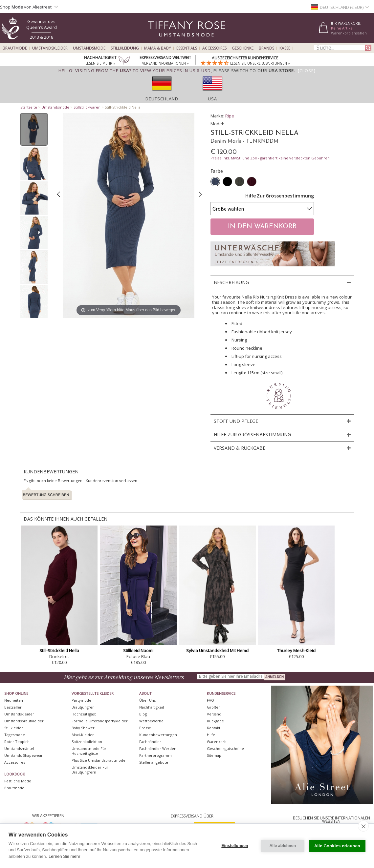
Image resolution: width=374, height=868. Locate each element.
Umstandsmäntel (19, 748)
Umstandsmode (89, 48)
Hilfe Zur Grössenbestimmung (280, 196)
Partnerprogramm (155, 755)
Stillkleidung (125, 48)
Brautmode (15, 48)
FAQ (210, 700)
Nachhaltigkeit (152, 707)
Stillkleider (14, 728)
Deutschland (162, 99)
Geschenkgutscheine (225, 748)
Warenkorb (217, 742)
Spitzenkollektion (87, 742)
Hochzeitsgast (84, 714)
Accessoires (214, 48)
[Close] (307, 71)
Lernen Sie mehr (64, 856)
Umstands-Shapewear (23, 755)
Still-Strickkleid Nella (59, 651)
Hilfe (211, 735)
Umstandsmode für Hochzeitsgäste (89, 751)
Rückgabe (215, 721)
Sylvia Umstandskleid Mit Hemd (217, 651)
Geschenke (243, 48)
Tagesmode (15, 735)
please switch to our (254, 71)
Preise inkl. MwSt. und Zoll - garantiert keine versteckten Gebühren (270, 158)
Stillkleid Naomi (138, 651)
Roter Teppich (17, 742)
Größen (214, 707)
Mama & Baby (158, 48)
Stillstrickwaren (87, 107)
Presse (145, 728)
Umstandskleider (50, 48)
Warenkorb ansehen (349, 33)
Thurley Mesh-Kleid (296, 651)
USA (212, 99)
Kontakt (214, 728)
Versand (214, 714)
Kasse (285, 48)
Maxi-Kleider (83, 735)
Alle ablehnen (283, 846)
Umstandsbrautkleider (24, 721)
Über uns (147, 700)
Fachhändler (150, 742)
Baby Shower (83, 728)
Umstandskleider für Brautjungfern (90, 770)
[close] (363, 826)
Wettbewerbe (151, 721)
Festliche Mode (18, 781)
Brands (266, 48)
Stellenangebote (154, 762)
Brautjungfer (83, 707)
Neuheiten (14, 700)
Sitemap (214, 755)
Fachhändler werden (158, 748)
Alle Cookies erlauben (337, 846)
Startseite (29, 107)
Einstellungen (235, 846)
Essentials (187, 48)
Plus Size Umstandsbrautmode (99, 760)
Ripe (230, 116)
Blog (143, 714)
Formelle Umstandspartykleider (100, 721)
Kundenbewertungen (158, 735)
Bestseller (13, 707)
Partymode (81, 700)
